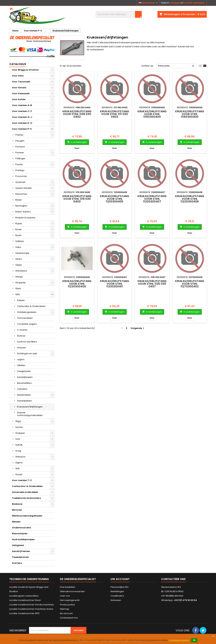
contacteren (96, 50)
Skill (17, 468)
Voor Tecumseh (21, 82)
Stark (18, 288)
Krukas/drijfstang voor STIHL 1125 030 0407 (152, 284)
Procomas (21, 176)
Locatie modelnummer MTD (24, 613)
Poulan (19, 164)
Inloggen (175, 3)
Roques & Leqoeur (25, 218)
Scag (18, 451)
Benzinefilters (24, 383)
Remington (21, 206)
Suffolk (19, 445)
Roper (19, 223)
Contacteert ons (69, 618)
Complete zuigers (27, 324)
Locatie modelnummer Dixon (25, 600)
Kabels (21, 300)
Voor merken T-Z (22, 480)
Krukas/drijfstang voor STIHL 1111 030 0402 (115, 114)
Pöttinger (20, 158)
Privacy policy (67, 605)
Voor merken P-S (22, 129)
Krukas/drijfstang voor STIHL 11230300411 (115, 284)
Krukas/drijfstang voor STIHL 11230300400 (77, 284)
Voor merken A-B (22, 105)
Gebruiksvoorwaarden (72, 591)
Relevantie (177, 66)
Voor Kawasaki (21, 93)
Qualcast (20, 182)
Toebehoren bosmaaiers (26, 498)
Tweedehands (20, 557)
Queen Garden (24, 188)
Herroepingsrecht (70, 600)
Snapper (20, 433)
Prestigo (20, 170)
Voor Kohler (19, 99)
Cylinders (22, 389)
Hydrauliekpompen (23, 539)
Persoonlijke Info (120, 587)
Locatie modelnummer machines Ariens (31, 609)
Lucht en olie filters (27, 342)
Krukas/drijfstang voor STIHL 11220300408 (190, 199)
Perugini (20, 141)
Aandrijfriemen (21, 551)
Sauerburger (22, 253)
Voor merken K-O (22, 123)
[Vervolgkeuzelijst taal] (149, 3)
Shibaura (20, 457)
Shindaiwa (21, 271)
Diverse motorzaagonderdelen (30, 414)
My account (66, 613)
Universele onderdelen (25, 492)
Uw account (120, 579)
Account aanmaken (194, 3)
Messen (16, 522)
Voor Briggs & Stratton (25, 70)
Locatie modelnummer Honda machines (32, 605)
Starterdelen (24, 395)
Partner (19, 135)
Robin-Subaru (23, 212)
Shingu (19, 277)
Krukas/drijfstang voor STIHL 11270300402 (190, 284)
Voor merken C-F (22, 111)
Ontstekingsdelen (27, 312)
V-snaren (22, 330)
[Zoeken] (119, 14)
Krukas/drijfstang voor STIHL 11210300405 (115, 199)
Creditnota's (117, 596)
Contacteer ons (173, 579)
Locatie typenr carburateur (24, 596)
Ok (194, 640)
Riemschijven (20, 533)
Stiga (18, 421)
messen (22, 348)
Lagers (21, 359)
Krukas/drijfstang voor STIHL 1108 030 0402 (77, 114)
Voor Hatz (18, 76)
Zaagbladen (24, 371)
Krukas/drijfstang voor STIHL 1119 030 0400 (77, 199)
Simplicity (21, 283)
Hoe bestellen (68, 587)
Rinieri (19, 200)
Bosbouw (17, 504)
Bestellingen (117, 591)
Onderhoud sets (21, 528)
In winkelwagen (77, 142)
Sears (19, 259)
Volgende (138, 328)
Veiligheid (18, 545)
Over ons (65, 596)
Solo (18, 439)
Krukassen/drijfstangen (30, 407)
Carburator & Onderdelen (31, 306)
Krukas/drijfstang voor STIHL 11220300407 (152, 199)
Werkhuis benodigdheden (27, 516)
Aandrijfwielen (25, 377)
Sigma (19, 463)
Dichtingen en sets (27, 353)
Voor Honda (19, 88)
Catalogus (18, 64)
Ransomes (21, 194)
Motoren (17, 510)
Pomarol (20, 147)
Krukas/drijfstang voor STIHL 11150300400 (152, 114)
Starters (17, 563)
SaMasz (20, 241)
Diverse (21, 336)
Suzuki (19, 474)
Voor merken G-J (22, 117)
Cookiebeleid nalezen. (179, 640)
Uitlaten (21, 365)
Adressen (116, 600)
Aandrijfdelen (24, 401)
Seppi (19, 265)
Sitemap (65, 609)
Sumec (19, 427)
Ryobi (18, 235)
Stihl (18, 294)
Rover (19, 229)
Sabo (18, 247)
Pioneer (20, 153)
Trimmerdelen (25, 318)
